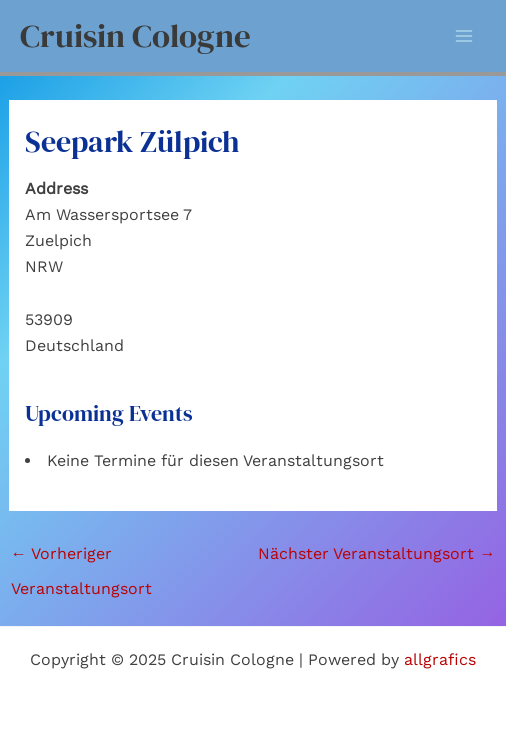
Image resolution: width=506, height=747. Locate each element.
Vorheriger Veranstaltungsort (81, 559)
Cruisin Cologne (135, 35)
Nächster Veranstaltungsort (376, 553)
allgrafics (440, 659)
